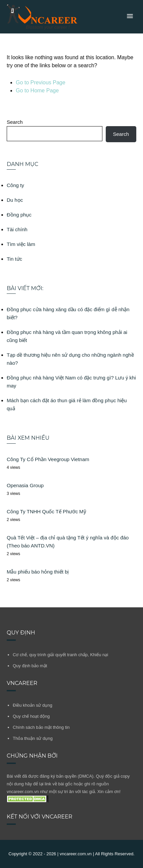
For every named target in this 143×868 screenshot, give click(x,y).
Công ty (15, 185)
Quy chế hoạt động (31, 716)
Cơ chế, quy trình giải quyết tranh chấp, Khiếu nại (60, 655)
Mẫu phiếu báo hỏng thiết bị (38, 572)
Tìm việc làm (21, 244)
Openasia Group (25, 485)
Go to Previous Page (41, 82)
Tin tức (14, 259)
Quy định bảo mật (30, 666)
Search (15, 122)
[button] (130, 16)
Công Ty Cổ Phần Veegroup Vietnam (48, 459)
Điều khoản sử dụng (33, 705)
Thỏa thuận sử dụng (33, 738)
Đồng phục (19, 215)
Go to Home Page (37, 91)
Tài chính (17, 229)
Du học (15, 200)
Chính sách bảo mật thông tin (41, 727)
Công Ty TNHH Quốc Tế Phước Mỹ (46, 511)
